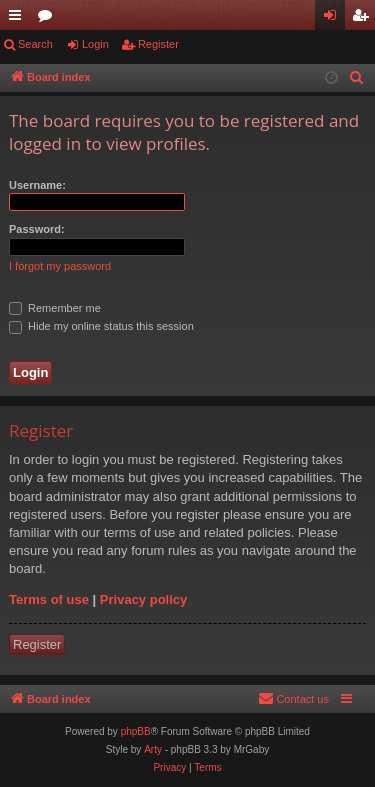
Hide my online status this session (101, 326)
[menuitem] (357, 78)
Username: (37, 185)
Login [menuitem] (334, 19)
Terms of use (49, 599)
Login (95, 44)
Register (158, 44)
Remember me (55, 308)
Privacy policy (143, 599)
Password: (37, 229)
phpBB (136, 731)
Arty (153, 749)
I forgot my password (60, 266)
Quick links (19, 19)
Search (35, 44)
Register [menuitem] (364, 19)
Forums (49, 19)
